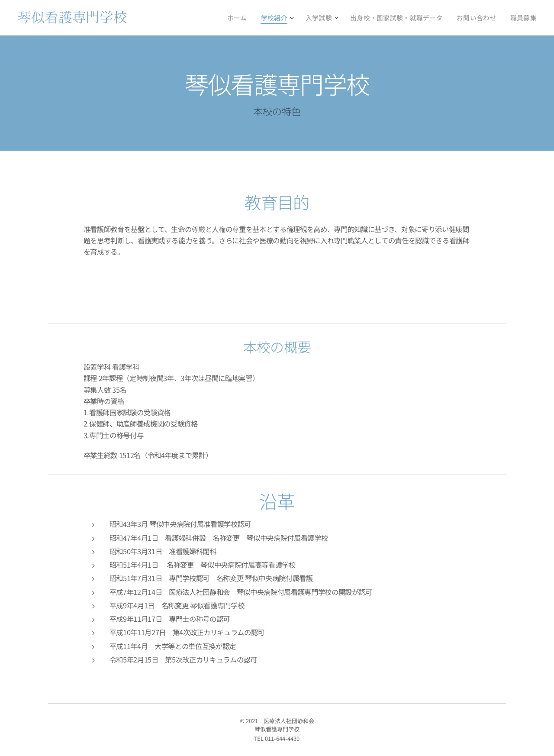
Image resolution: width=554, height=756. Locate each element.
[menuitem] (268, 18)
